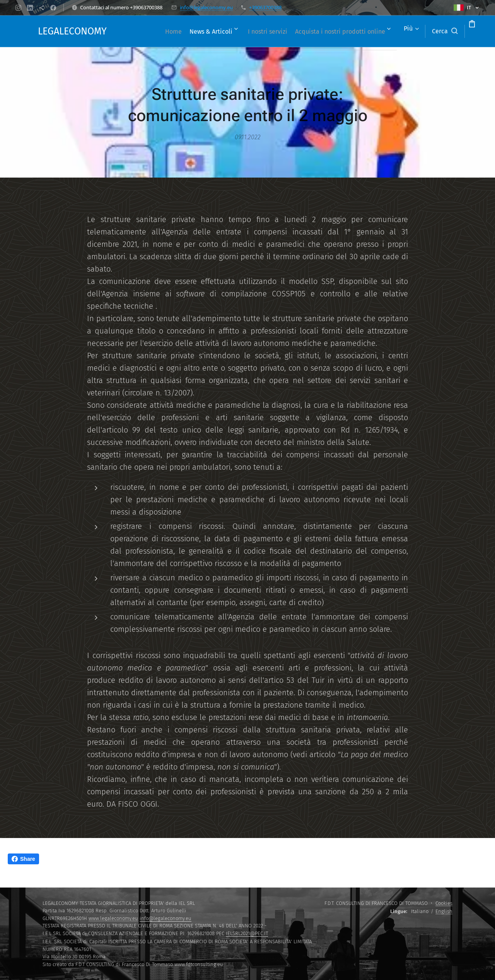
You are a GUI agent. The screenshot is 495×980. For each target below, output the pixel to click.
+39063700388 (265, 7)
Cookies (444, 903)
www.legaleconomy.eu (113, 918)
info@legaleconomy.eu (206, 7)
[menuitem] (236, 31)
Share (23, 859)
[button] (415, 31)
